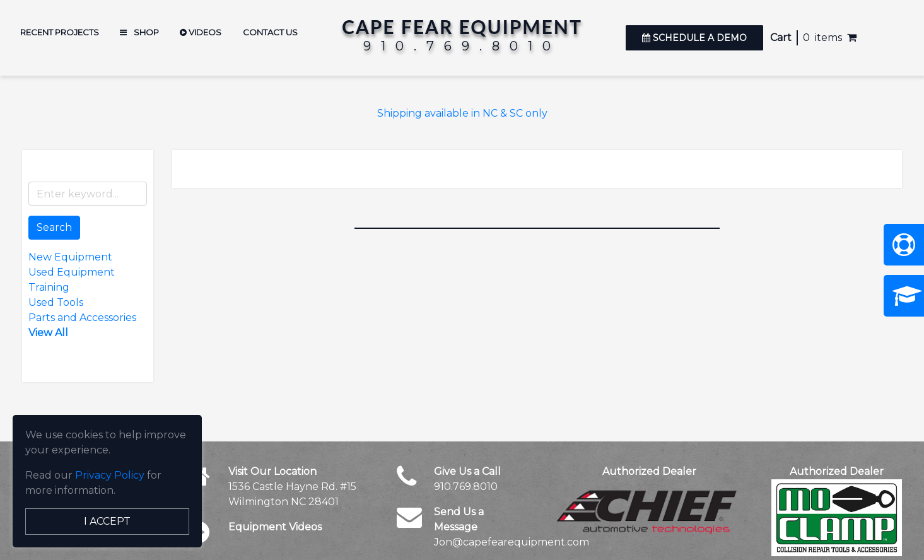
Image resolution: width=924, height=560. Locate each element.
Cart (781, 38)
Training (49, 287)
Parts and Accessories (82, 318)
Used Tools (56, 302)
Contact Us (270, 32)
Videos (201, 32)
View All (48, 333)
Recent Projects (60, 32)
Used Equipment (72, 272)
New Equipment (70, 257)
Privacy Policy (110, 475)
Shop (139, 32)
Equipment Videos (275, 527)
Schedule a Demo (694, 38)
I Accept (107, 521)
